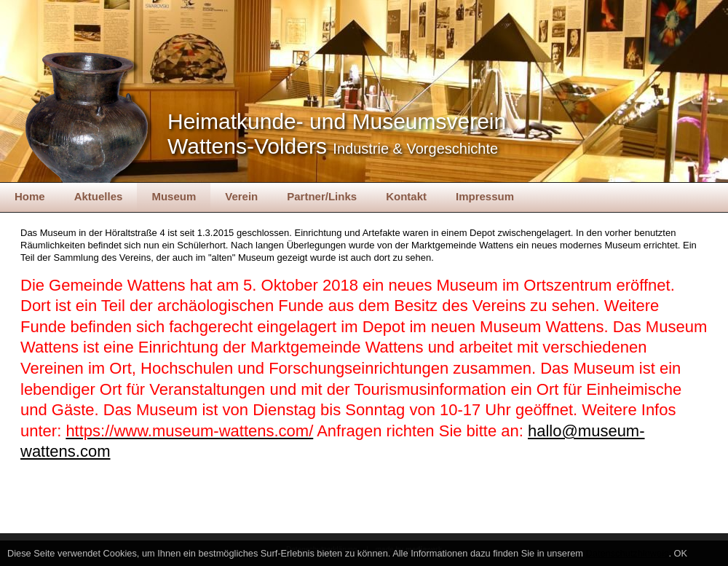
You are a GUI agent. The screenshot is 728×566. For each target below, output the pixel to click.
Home (30, 196)
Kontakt (406, 196)
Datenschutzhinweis (628, 553)
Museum (174, 196)
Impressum (485, 196)
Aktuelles (99, 196)
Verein (241, 196)
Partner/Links (322, 196)
